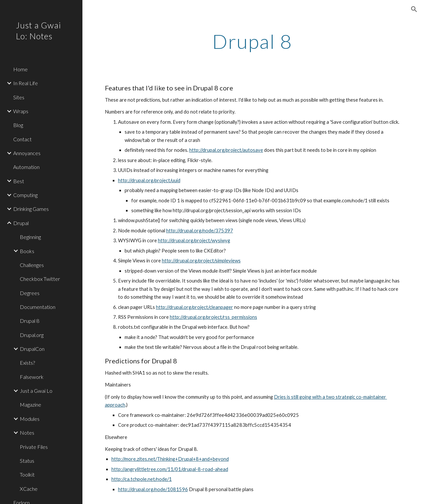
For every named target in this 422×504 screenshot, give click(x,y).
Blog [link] (18, 125)
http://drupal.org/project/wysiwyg (194, 240)
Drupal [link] (21, 223)
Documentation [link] (38, 307)
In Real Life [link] (26, 83)
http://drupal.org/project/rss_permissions (213, 317)
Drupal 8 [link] (30, 321)
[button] (414, 9)
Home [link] (20, 69)
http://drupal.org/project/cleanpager (195, 307)
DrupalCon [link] (32, 349)
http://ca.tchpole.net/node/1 (142, 479)
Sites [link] (19, 97)
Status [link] (27, 461)
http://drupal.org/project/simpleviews (201, 261)
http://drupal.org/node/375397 (200, 231)
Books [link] (27, 251)
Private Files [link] (34, 447)
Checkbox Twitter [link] (40, 279)
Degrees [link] (30, 293)
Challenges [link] (32, 265)
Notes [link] (27, 433)
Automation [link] (26, 167)
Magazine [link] (30, 404)
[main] (252, 41)
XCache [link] (29, 489)
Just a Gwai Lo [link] (36, 391)
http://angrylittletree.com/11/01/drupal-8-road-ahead (170, 469)
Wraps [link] (21, 111)
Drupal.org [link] (32, 335)
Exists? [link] (27, 363)
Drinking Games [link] (31, 209)
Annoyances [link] (27, 153)
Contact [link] (22, 139)
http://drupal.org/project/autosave (226, 150)
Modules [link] (30, 419)
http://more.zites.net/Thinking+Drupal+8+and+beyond (170, 459)
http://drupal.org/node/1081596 (153, 489)
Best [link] (19, 181)
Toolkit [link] (27, 474)
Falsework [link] (32, 377)
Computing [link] (25, 195)
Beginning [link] (30, 237)
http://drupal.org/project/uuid (149, 180)
